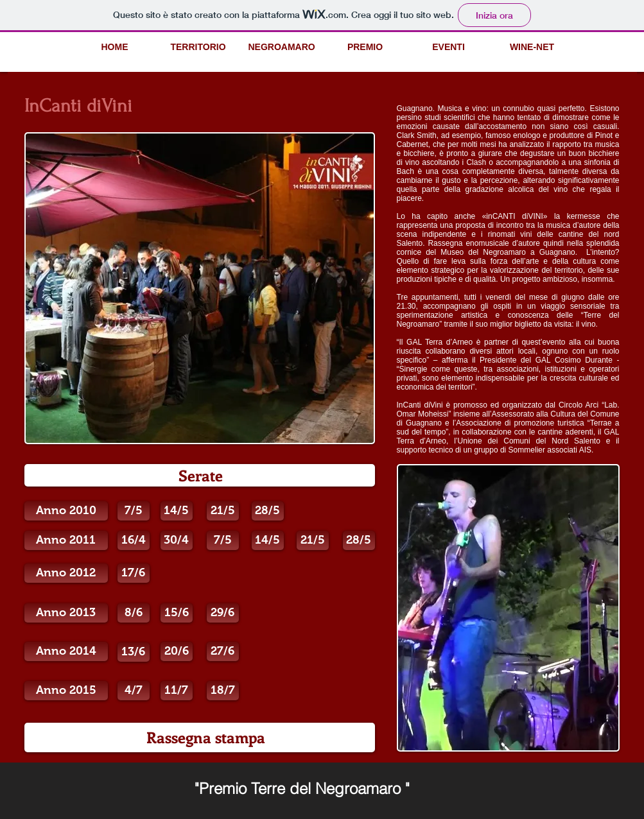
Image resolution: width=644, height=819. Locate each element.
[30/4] (177, 540)
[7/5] (134, 511)
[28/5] (268, 511)
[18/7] (223, 691)
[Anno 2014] (66, 651)
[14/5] (177, 511)
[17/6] (134, 573)
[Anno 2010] (66, 511)
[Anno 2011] (66, 540)
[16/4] (134, 540)
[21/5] (223, 511)
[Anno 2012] (66, 573)
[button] (134, 613)
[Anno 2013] (66, 613)
